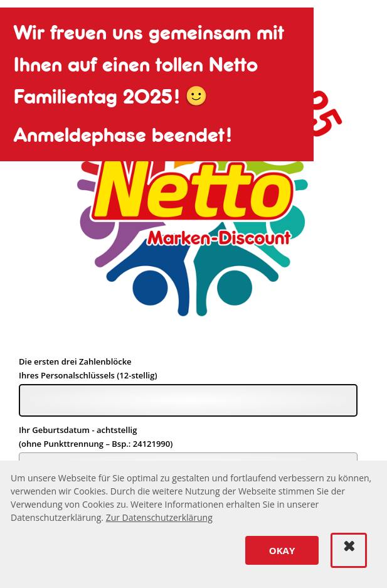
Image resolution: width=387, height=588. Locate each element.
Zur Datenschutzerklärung (159, 517)
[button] (282, 550)
